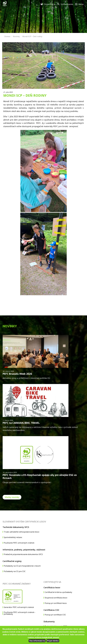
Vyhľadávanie (67, 4)
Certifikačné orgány (12, 561)
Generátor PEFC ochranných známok (19, 607)
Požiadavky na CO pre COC (15, 571)
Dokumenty (49, 622)
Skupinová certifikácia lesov (56, 598)
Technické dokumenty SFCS (16, 527)
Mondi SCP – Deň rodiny (32, 36)
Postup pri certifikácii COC (55, 615)
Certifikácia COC (51, 610)
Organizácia (50, 4)
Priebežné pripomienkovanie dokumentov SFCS (23, 554)
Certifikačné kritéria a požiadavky (58, 592)
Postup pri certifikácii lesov (56, 603)
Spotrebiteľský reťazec (13, 537)
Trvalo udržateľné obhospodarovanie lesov (22, 532)
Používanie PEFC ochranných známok (19, 543)
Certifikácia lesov (52, 587)
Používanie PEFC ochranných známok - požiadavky (20, 613)
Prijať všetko (53, 641)
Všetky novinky (12, 497)
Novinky (16, 36)
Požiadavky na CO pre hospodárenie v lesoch (22, 566)
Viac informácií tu (37, 641)
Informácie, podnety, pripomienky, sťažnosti (24, 550)
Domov (7, 36)
